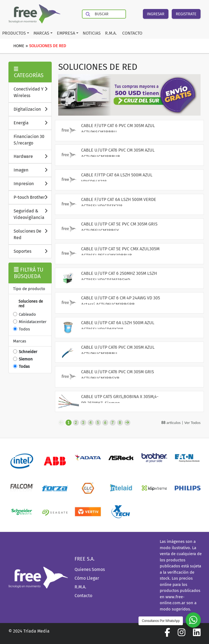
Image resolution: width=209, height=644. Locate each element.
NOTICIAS (92, 33)
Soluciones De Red (32, 234)
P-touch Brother (32, 197)
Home (19, 46)
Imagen (32, 170)
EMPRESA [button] (66, 33)
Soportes (32, 251)
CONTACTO (132, 33)
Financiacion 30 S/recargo (29, 140)
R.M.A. (111, 33)
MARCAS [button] (41, 33)
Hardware (32, 156)
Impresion (32, 183)
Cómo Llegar (87, 578)
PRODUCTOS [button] (14, 33)
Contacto (83, 596)
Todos (24, 329)
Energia (32, 123)
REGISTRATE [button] (186, 14)
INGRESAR (156, 14)
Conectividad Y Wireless (32, 92)
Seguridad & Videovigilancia (32, 214)
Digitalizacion (32, 109)
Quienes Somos (90, 569)
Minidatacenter (33, 322)
